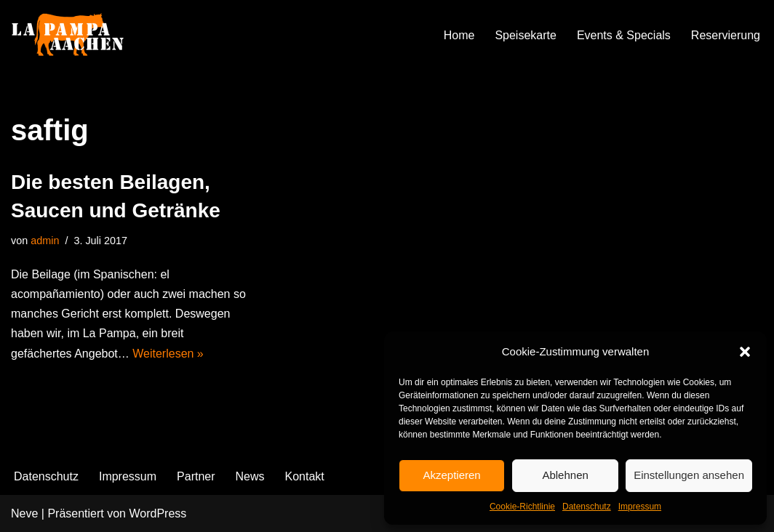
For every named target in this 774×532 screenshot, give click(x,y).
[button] (745, 352)
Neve (24, 513)
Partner (196, 476)
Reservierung (726, 35)
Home (459, 35)
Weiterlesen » (168, 354)
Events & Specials (624, 35)
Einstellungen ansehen (689, 475)
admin (45, 241)
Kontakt (305, 476)
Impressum (640, 507)
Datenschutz (587, 507)
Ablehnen (565, 475)
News (250, 476)
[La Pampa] (84, 35)
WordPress (157, 513)
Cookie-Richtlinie (522, 507)
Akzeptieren (451, 475)
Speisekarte (526, 35)
